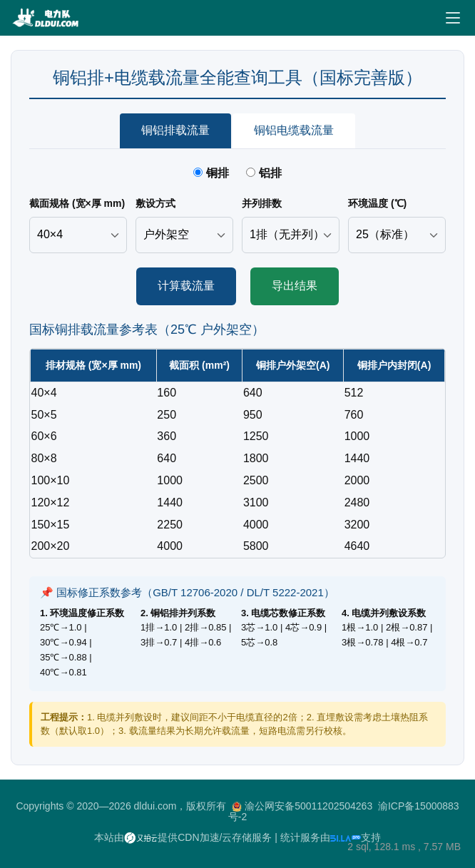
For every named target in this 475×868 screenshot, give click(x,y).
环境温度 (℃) (377, 203)
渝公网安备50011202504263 (308, 806)
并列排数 (262, 203)
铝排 (264, 173)
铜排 (213, 173)
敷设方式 (155, 203)
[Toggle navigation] (453, 18)
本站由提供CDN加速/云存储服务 (183, 837)
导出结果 (295, 286)
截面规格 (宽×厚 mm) (77, 203)
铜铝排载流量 (175, 130)
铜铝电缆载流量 (294, 130)
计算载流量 (186, 286)
